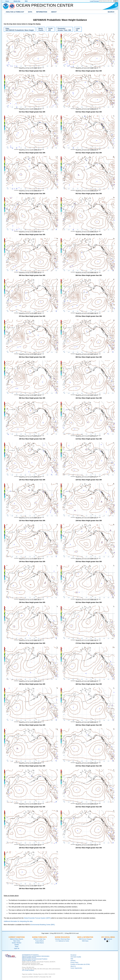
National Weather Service (29, 958)
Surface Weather (17, 943)
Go (116, 1)
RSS (26, 1)
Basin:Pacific (40, 30)
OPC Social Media (108, 937)
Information (42, 12)
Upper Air (17, 948)
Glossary (73, 961)
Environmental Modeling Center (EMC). (43, 925)
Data (30, 12)
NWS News (85, 941)
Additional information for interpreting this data (18, 921)
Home (7, 1)
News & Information (85, 937)
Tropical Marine (39, 941)
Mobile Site (17, 1)
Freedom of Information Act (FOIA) (80, 964)
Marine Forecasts (40, 937)
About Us (73, 966)
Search (111, 12)
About (54, 12)
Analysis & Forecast (15, 12)
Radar (17, 947)
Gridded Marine (39, 943)
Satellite (17, 945)
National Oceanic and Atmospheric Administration (38, 8)
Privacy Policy (74, 962)
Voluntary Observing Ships (62, 939)
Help (72, 959)
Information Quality (76, 957)
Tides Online (17, 941)
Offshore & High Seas (40, 939)
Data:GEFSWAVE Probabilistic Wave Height (19, 30)
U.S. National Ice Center (62, 941)
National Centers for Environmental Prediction (35, 959)
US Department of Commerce (30, 955)
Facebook (108, 939)
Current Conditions (17, 937)
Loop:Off (77, 30)
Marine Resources (62, 937)
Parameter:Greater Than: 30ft (63, 30)
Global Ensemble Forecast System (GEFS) (37, 918)
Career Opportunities (76, 968)
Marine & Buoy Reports (17, 939)
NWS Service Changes (85, 939)
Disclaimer (73, 955)
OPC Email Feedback (28, 970)
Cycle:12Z (50, 30)
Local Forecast (94, 1)
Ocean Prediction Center (45, 5)
